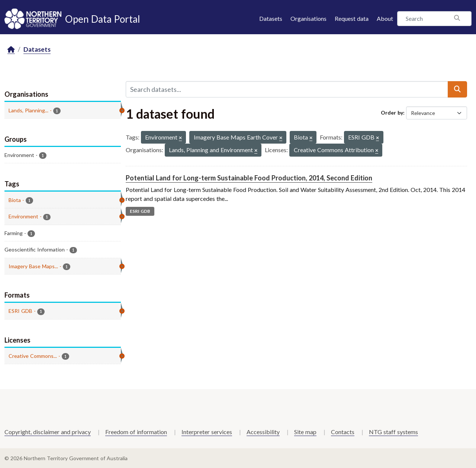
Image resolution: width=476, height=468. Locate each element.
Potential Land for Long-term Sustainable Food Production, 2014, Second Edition (249, 178)
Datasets (271, 18)
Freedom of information (136, 432)
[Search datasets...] (287, 89)
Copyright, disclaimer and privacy (48, 432)
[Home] (11, 50)
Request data (352, 18)
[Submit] (457, 89)
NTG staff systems (393, 432)
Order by (392, 113)
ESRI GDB (140, 211)
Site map (305, 432)
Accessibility (263, 432)
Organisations (308, 18)
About (385, 18)
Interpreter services (207, 432)
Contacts (343, 432)
